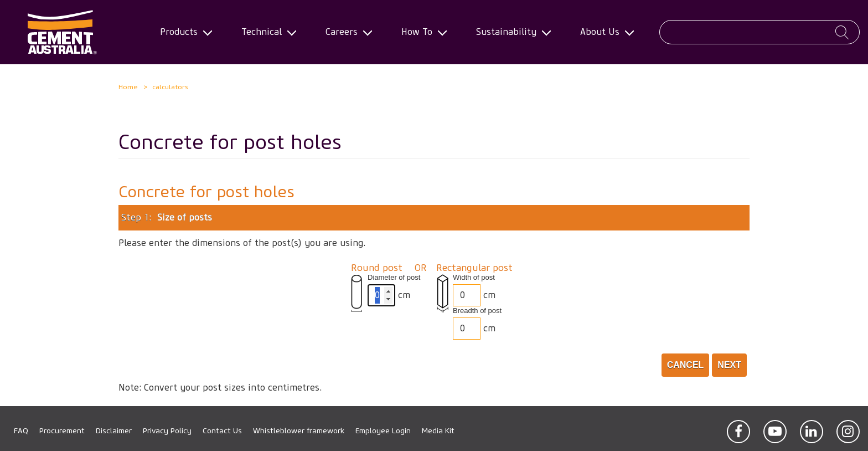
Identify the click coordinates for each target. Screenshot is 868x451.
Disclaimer (114, 431)
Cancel (686, 365)
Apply (842, 32)
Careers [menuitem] (345, 32)
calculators (170, 87)
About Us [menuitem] (603, 32)
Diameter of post (394, 277)
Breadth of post (477, 311)
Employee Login (383, 431)
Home (128, 87)
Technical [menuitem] (265, 32)
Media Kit (438, 431)
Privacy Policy (167, 431)
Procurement (62, 431)
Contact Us (222, 431)
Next (729, 365)
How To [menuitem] (420, 32)
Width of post (474, 277)
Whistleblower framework (299, 431)
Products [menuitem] (182, 32)
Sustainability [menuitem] (510, 32)
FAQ (21, 431)
